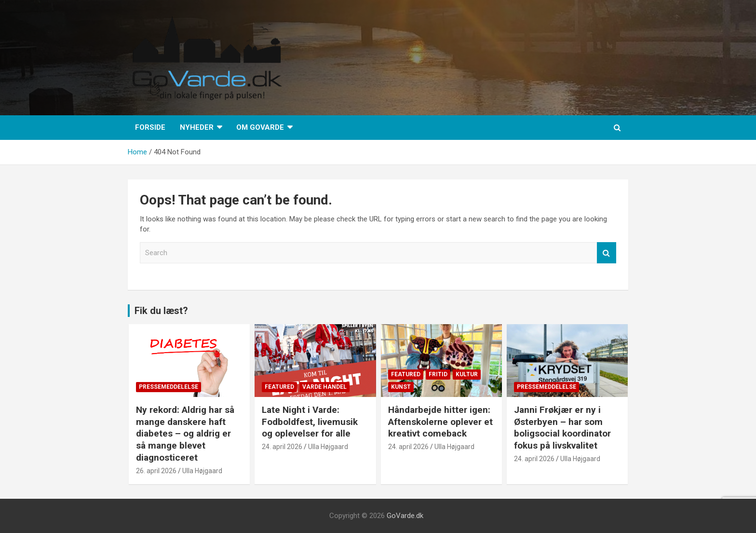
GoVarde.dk (405, 516)
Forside (150, 127)
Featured (279, 387)
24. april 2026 (282, 447)
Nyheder (197, 127)
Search (607, 253)
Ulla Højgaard (202, 471)
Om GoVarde (260, 127)
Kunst (401, 387)
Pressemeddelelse (169, 387)
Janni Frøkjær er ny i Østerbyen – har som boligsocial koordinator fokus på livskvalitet (562, 428)
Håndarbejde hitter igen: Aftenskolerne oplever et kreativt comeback (440, 422)
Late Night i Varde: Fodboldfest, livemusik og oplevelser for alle (310, 422)
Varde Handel (324, 387)
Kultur (467, 374)
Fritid (438, 374)
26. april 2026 (156, 471)
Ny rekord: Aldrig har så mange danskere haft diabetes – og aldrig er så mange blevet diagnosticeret (185, 434)
